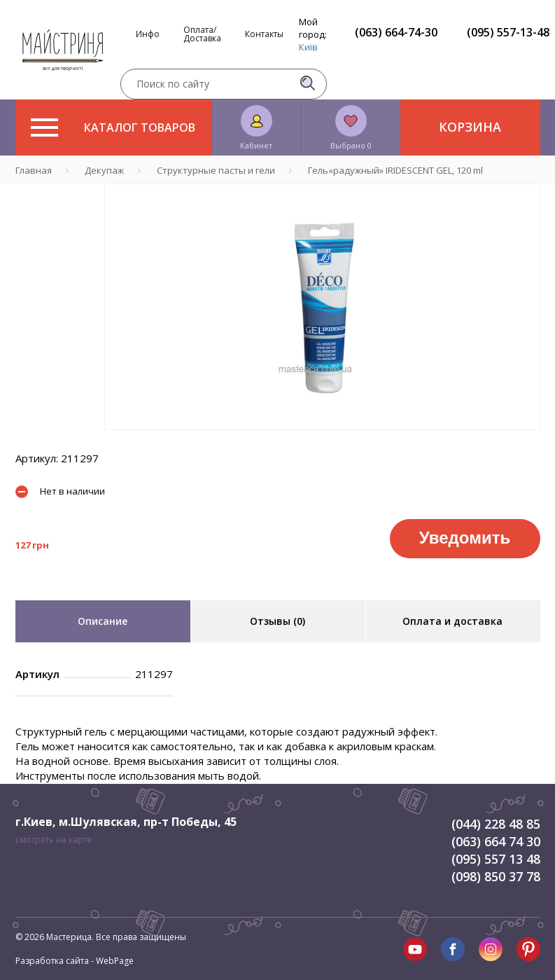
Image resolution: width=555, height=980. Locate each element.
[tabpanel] (322, 307)
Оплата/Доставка (202, 34)
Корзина (470, 127)
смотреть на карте (54, 840)
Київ (308, 47)
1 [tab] (322, 440)
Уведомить (465, 538)
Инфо (148, 34)
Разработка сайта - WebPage (75, 961)
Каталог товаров (113, 127)
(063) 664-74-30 (396, 32)
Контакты (264, 34)
